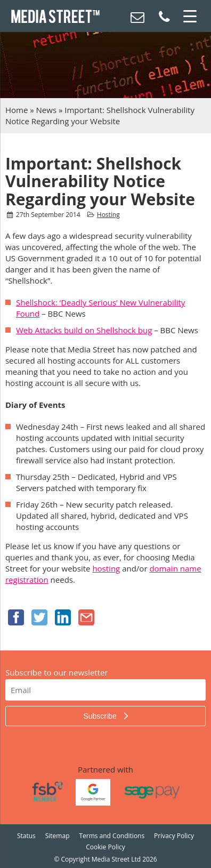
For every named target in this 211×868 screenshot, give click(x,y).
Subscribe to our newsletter (57, 672)
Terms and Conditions (112, 836)
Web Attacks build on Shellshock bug (84, 330)
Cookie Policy (105, 847)
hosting (106, 568)
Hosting (108, 215)
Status (26, 836)
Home (17, 110)
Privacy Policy (174, 836)
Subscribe (101, 716)
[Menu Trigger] (190, 16)
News (47, 110)
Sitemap (58, 836)
